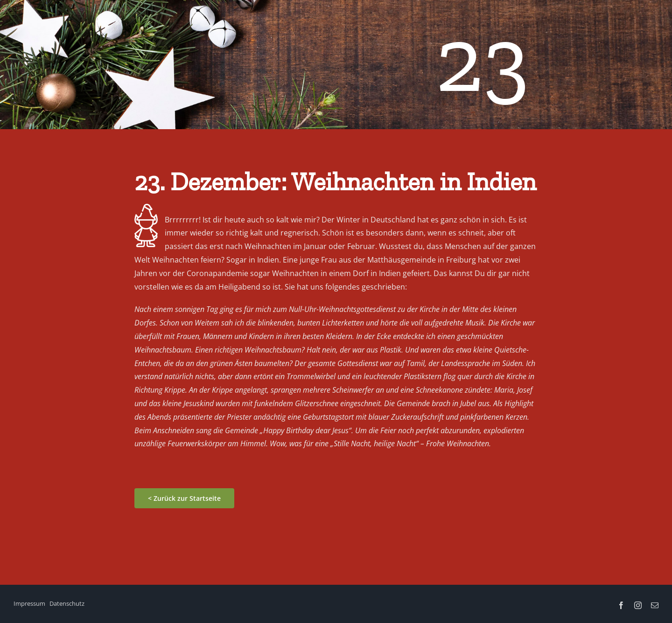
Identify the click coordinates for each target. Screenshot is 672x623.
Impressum (29, 603)
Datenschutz (67, 603)
